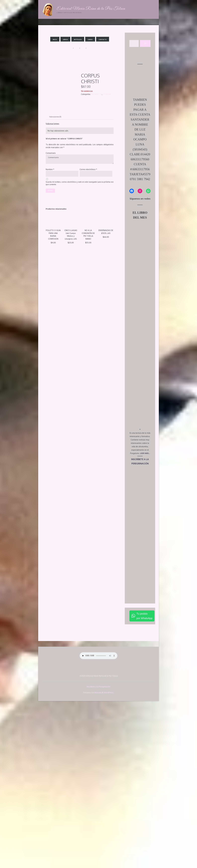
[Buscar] (145, 44)
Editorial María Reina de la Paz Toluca (92, 9)
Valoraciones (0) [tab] (56, 117)
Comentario (51, 153)
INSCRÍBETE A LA (140, 627)
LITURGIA (107, 94)
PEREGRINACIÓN (140, 631)
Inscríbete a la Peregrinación (99, 854)
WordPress (109, 859)
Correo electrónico (88, 170)
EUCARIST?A (96, 94)
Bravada (98, 859)
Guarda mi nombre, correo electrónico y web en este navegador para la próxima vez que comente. (80, 184)
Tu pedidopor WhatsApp (144, 783)
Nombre (50, 170)
